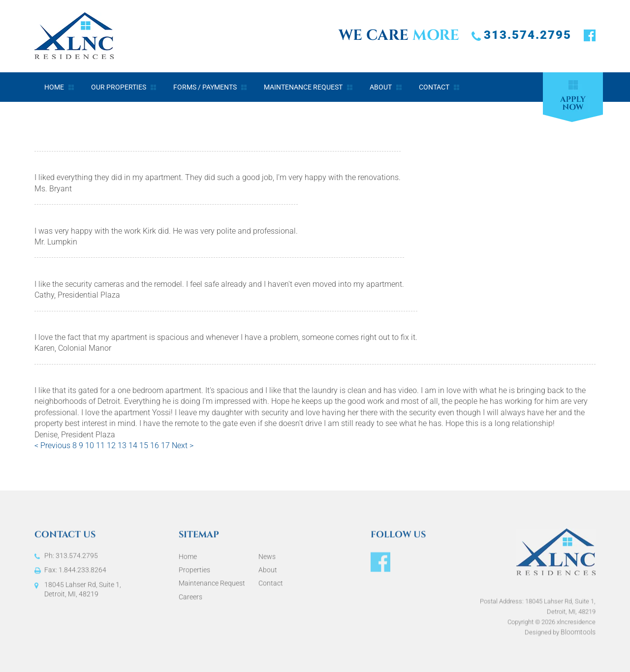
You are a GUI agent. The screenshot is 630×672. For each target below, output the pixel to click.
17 (166, 446)
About (381, 87)
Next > (183, 446)
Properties (194, 574)
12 (112, 446)
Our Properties (119, 87)
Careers (190, 601)
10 (91, 446)
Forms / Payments (205, 87)
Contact (434, 87)
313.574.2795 (528, 35)
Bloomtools (578, 640)
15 (145, 446)
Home (54, 87)
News (267, 560)
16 (156, 446)
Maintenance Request (303, 87)
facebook (590, 36)
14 (134, 446)
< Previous (53, 446)
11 (101, 446)
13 (123, 446)
